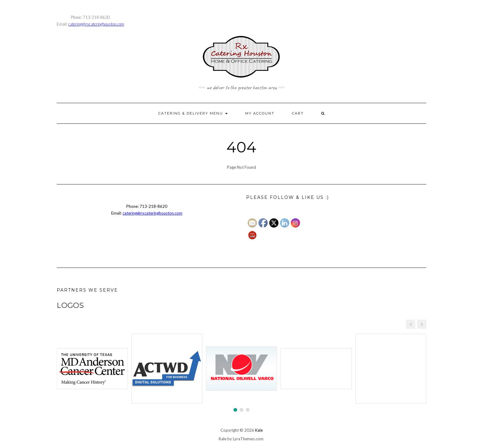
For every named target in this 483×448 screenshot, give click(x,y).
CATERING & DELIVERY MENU (193, 113)
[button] (422, 324)
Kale (259, 430)
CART (298, 113)
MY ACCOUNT (260, 113)
